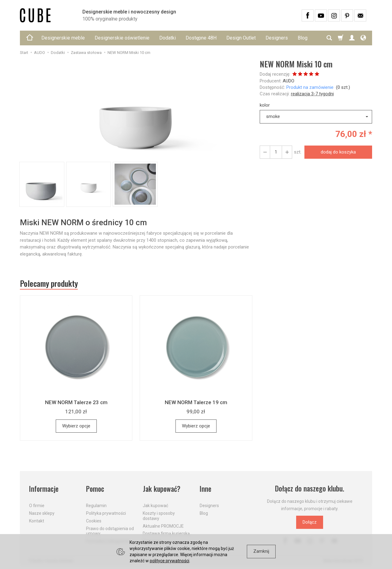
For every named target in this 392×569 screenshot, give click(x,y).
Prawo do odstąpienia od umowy (110, 531)
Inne (205, 489)
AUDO (288, 81)
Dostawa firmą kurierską (166, 533)
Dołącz (310, 522)
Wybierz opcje (76, 426)
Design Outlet (241, 38)
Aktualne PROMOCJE (163, 526)
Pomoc (95, 489)
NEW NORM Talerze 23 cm (76, 402)
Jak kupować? (162, 489)
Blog (204, 513)
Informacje (44, 489)
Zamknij (261, 551)
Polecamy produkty (49, 283)
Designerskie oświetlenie (122, 38)
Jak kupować (155, 506)
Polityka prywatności (106, 513)
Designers (277, 38)
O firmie (37, 506)
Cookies (94, 521)
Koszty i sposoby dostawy (159, 516)
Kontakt (37, 521)
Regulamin (96, 506)
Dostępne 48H (201, 38)
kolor (265, 105)
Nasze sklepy (42, 513)
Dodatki (168, 38)
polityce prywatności (170, 561)
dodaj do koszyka (338, 152)
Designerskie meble (63, 38)
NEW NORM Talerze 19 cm (196, 402)
